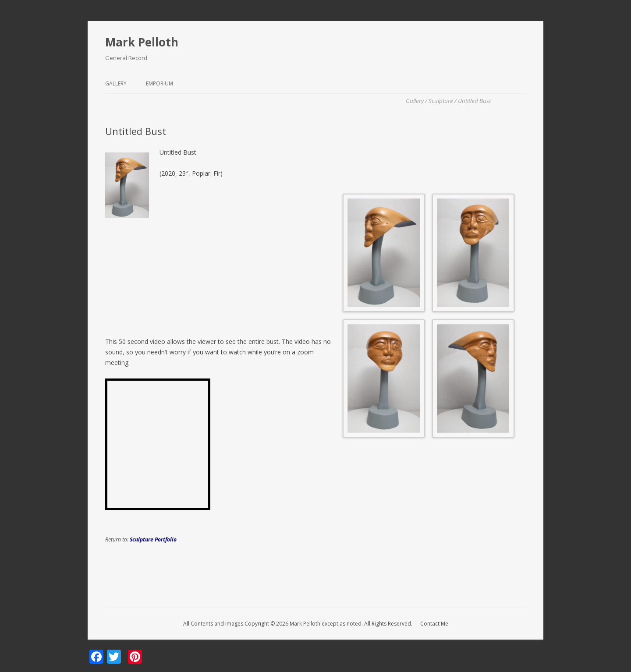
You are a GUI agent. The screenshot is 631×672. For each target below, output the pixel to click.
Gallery (116, 83)
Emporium (160, 83)
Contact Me (434, 624)
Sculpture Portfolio (153, 539)
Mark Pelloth (142, 42)
